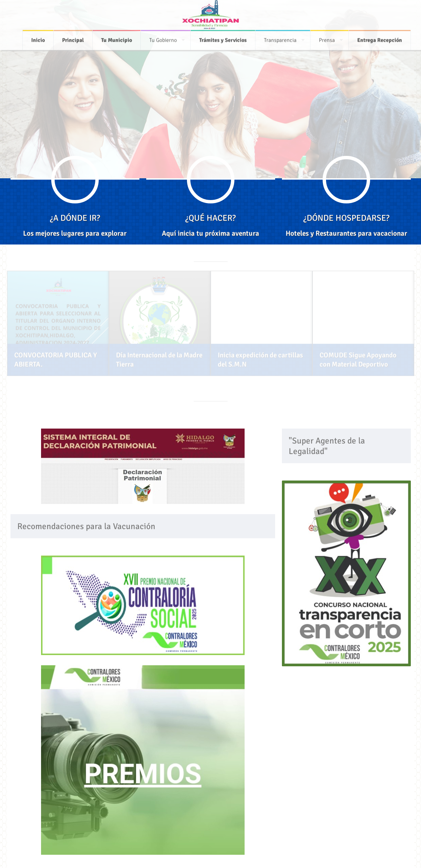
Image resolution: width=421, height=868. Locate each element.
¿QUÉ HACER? (211, 218)
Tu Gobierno (163, 39)
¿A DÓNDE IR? (75, 218)
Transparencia (280, 39)
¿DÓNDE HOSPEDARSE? (346, 218)
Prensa (327, 39)
